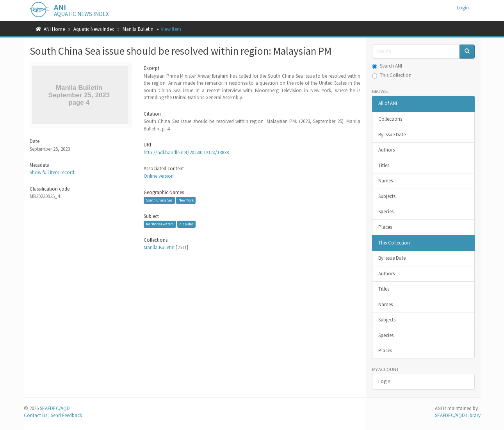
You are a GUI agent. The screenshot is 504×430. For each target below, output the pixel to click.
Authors (386, 150)
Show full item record (52, 172)
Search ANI (387, 66)
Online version (159, 176)
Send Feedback (66, 415)
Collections (390, 119)
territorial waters (160, 224)
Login (384, 381)
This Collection (392, 75)
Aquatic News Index (94, 29)
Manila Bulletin (138, 29)
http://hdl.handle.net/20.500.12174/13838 (186, 153)
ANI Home (54, 29)
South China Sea (159, 200)
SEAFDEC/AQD (55, 408)
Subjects (387, 196)
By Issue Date (392, 135)
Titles (384, 165)
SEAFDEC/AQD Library (458, 415)
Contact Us (36, 415)
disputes (187, 224)
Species (386, 211)
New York (186, 200)
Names (386, 181)
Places (385, 227)
